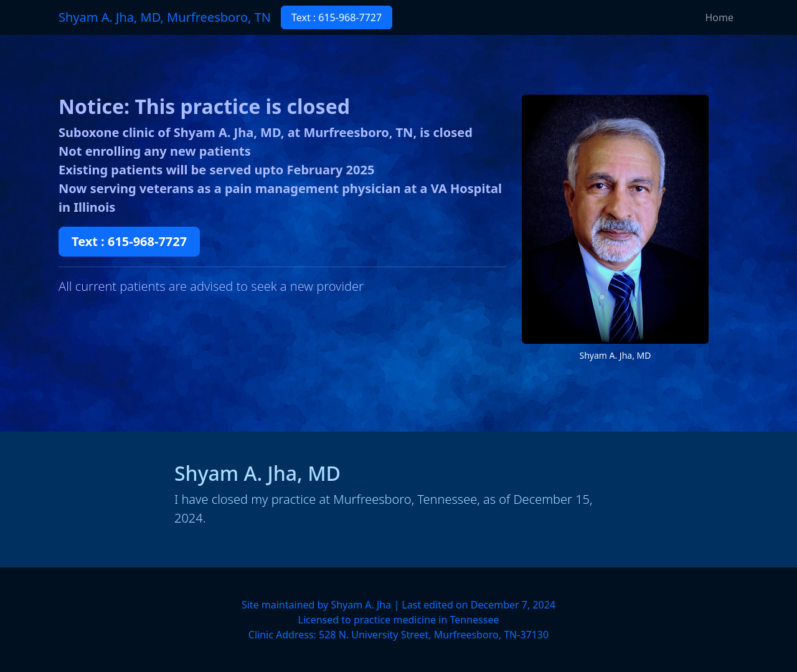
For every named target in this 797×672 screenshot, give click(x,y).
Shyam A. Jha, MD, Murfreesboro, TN (165, 17)
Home (719, 17)
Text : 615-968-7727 (337, 17)
